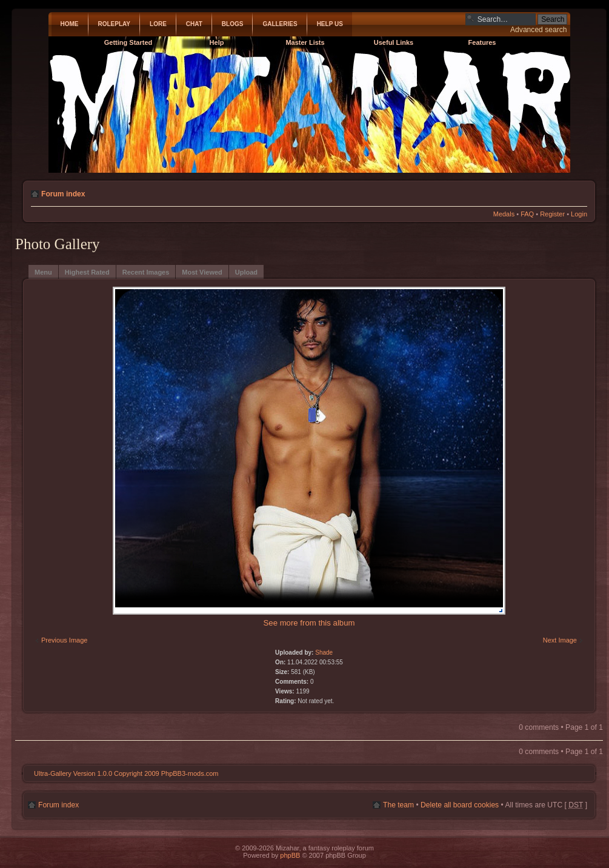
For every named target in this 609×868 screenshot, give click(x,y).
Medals (504, 214)
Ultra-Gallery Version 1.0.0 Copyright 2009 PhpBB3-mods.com (126, 773)
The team (398, 805)
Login (579, 214)
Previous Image (65, 640)
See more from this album (309, 623)
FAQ (527, 214)
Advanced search (538, 30)
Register (552, 214)
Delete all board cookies (460, 805)
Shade (324, 653)
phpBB (290, 855)
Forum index (63, 194)
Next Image (559, 640)
